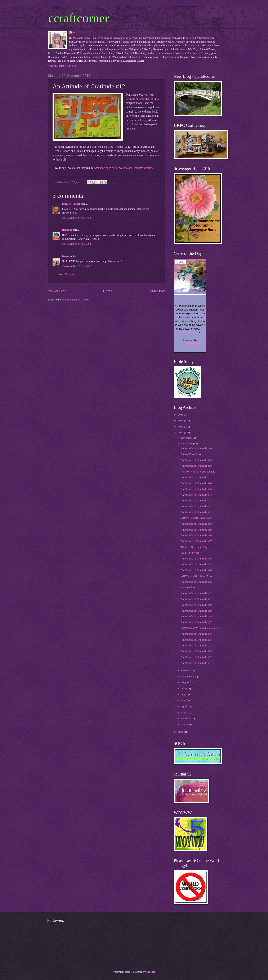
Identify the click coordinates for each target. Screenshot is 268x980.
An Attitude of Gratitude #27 (196, 478)
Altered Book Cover (191, 454)
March (185, 713)
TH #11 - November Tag (194, 547)
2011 (181, 732)
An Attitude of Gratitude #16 (196, 559)
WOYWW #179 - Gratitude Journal (200, 628)
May (184, 700)
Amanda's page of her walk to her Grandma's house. (123, 168)
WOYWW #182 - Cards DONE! (198, 472)
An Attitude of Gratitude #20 (196, 524)
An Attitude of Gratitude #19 (196, 530)
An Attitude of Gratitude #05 (196, 640)
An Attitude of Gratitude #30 (196, 448)
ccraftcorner (79, 18)
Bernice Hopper (71, 204)
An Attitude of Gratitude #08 (196, 616)
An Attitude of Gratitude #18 (196, 535)
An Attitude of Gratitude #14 (196, 570)
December (187, 438)
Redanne (67, 230)
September (187, 677)
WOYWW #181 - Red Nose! (196, 518)
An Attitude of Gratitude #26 (196, 483)
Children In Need (190, 553)
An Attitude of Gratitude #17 (196, 541)
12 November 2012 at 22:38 (77, 244)
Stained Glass (188, 588)
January (186, 725)
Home (107, 291)
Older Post (157, 291)
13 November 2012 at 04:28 (77, 266)
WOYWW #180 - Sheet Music (197, 576)
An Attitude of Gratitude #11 (196, 599)
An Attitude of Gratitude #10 (196, 605)
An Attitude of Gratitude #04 (196, 646)
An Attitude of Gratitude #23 (196, 501)
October (186, 671)
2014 (181, 421)
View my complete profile (62, 66)
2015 (181, 415)
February (186, 718)
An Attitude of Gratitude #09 (196, 611)
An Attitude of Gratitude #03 (196, 651)
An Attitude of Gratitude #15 (196, 564)
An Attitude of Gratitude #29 (196, 460)
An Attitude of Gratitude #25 (196, 489)
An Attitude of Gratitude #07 (196, 622)
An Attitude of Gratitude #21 (196, 512)
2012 (181, 432)
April (184, 707)
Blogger (151, 972)
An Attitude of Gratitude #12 (196, 593)
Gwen (65, 256)
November (187, 444)
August (185, 682)
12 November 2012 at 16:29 (77, 218)
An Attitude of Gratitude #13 (196, 582)
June (184, 695)
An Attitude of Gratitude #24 (196, 495)
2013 (181, 427)
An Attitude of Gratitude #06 (196, 634)
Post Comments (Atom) (76, 300)
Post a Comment (67, 274)
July (184, 689)
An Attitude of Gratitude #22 (196, 506)
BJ (75, 32)
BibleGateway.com (190, 344)
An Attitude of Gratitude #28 (196, 466)
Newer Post (57, 291)
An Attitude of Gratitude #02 (196, 657)
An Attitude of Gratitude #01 (196, 663)
